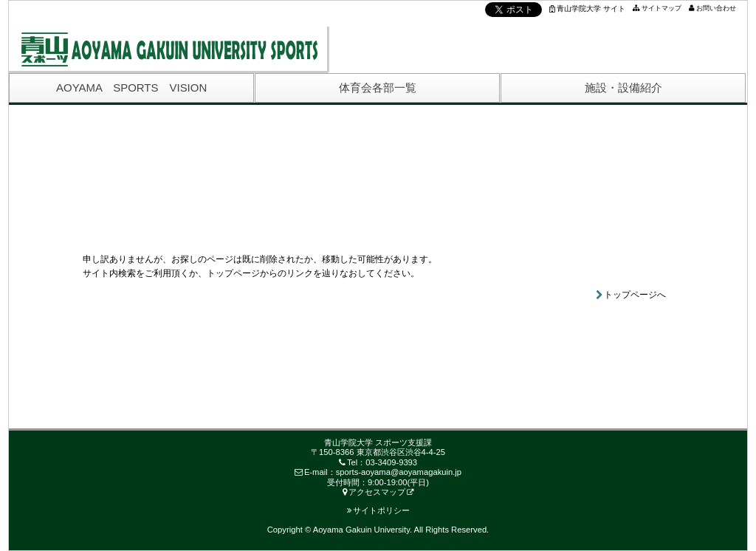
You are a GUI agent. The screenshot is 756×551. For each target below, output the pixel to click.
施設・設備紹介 (623, 88)
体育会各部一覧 (378, 88)
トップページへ (635, 295)
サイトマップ (661, 8)
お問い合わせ (716, 8)
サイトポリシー (378, 510)
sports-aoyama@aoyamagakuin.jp (399, 472)
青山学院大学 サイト (587, 8)
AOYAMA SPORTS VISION (131, 88)
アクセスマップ (374, 492)
